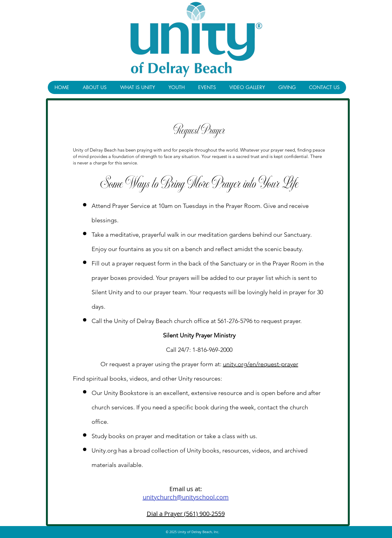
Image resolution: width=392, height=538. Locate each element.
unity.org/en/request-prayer (261, 364)
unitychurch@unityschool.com (186, 497)
